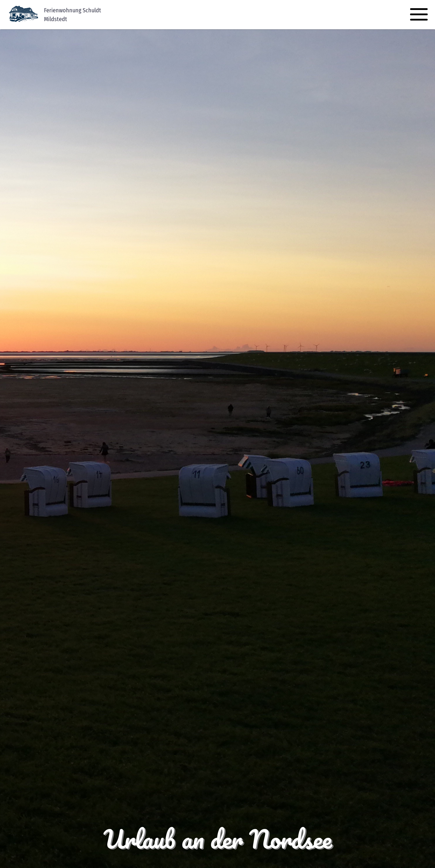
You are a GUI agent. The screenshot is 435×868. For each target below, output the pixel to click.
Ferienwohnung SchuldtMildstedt (73, 15)
